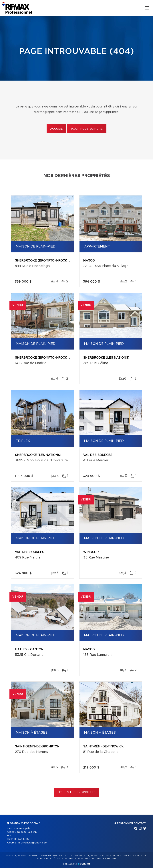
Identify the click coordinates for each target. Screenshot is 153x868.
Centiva (84, 864)
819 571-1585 (21, 839)
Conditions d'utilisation (71, 858)
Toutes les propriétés (76, 792)
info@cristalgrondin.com (33, 843)
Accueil (56, 129)
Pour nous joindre (87, 129)
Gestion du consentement (101, 858)
